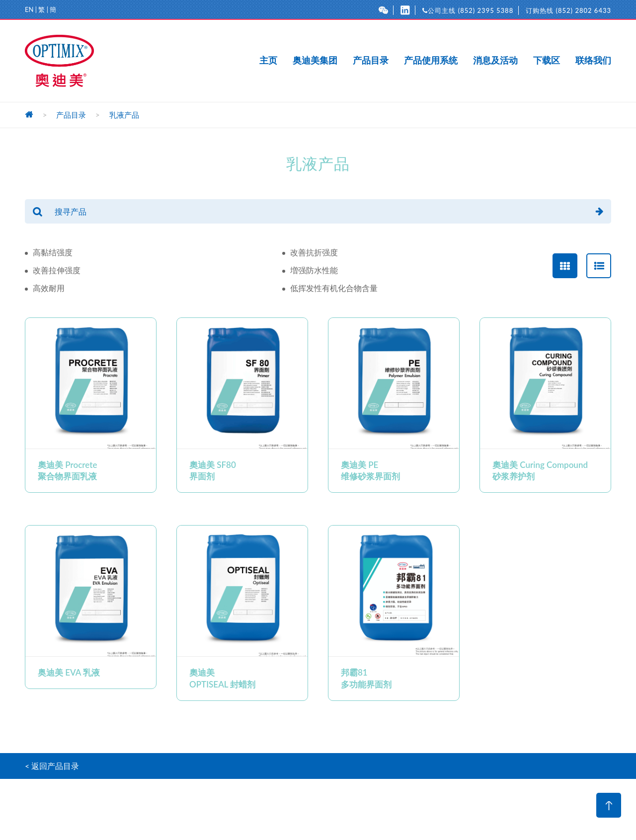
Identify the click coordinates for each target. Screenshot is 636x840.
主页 (268, 61)
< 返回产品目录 (52, 766)
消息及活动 (495, 61)
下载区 (547, 61)
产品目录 (371, 61)
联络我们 (593, 61)
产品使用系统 (431, 61)
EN (29, 9)
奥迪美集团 (315, 61)
